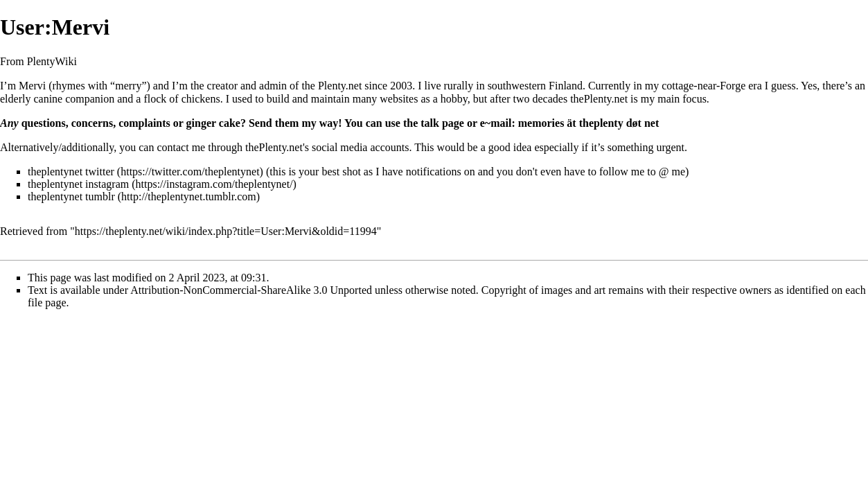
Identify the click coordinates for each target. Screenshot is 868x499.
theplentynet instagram (78, 184)
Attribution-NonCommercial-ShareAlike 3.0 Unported (251, 290)
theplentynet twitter (71, 172)
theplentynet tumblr (71, 196)
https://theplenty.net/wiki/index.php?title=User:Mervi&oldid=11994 (226, 231)
